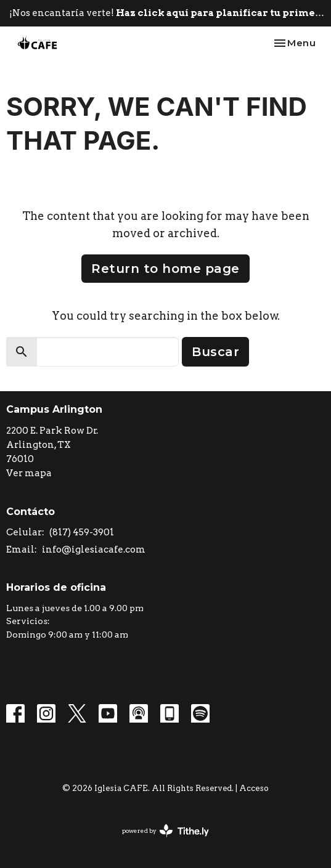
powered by (165, 831)
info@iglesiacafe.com (94, 550)
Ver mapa (29, 473)
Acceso (254, 788)
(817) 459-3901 (82, 532)
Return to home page (165, 269)
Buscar (215, 352)
